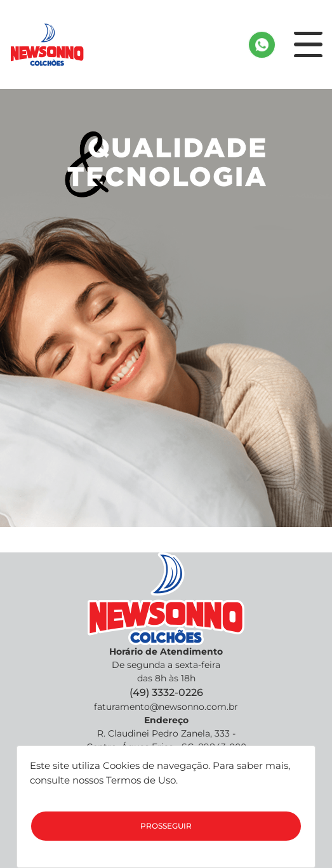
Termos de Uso (141, 780)
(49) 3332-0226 (166, 692)
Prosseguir (166, 826)
